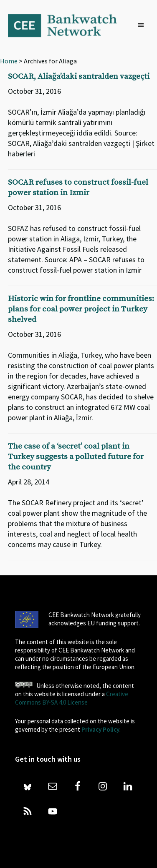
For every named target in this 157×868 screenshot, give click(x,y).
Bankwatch (68, 25)
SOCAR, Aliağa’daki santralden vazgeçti (79, 77)
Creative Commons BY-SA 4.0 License (72, 698)
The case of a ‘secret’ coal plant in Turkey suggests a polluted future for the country (76, 457)
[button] (143, 25)
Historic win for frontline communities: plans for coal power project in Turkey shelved (81, 309)
